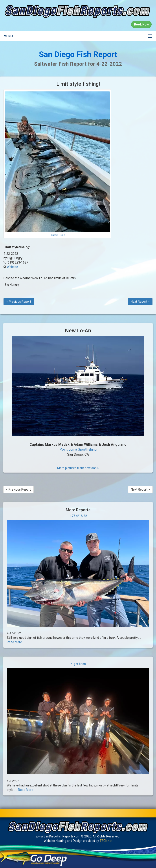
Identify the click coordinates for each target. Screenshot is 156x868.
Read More (14, 642)
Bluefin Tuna (58, 235)
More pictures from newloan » (78, 468)
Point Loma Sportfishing (78, 449)
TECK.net (106, 841)
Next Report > (140, 302)
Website (12, 267)
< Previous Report (19, 302)
